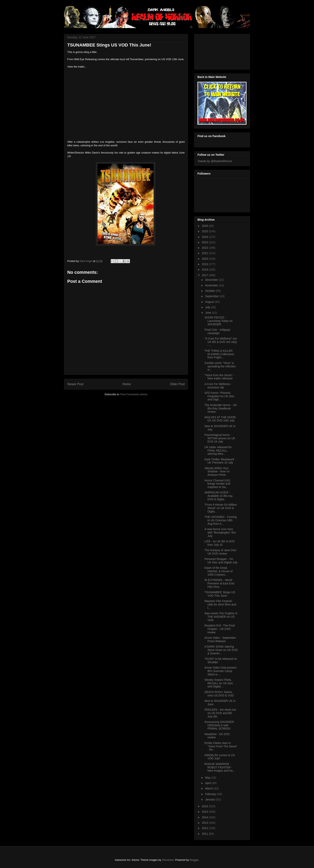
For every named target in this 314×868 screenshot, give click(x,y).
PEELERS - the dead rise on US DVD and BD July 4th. (220, 713)
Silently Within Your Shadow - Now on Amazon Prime (217, 472)
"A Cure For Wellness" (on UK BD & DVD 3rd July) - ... (221, 342)
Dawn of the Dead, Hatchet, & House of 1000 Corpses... (218, 571)
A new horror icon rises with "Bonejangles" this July (220, 533)
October (210, 291)
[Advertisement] (215, 51)
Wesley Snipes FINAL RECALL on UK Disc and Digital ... (219, 683)
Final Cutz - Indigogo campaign (217, 331)
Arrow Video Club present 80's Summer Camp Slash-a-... (220, 671)
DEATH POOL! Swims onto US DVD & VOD (219, 694)
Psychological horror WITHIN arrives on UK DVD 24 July (220, 438)
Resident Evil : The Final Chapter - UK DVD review (220, 629)
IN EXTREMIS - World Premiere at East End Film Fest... (219, 583)
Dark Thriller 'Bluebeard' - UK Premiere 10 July (220, 461)
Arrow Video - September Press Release (220, 639)
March (209, 788)
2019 (205, 264)
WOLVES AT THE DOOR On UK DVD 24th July (220, 419)
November (212, 285)
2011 (205, 834)
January (210, 799)
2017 (205, 275)
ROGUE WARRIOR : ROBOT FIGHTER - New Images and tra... (220, 767)
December (212, 280)
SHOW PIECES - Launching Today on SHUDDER (218, 321)
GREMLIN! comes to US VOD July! (220, 757)
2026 (205, 226)
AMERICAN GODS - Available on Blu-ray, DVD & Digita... (219, 496)
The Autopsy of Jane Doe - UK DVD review (221, 552)
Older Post (177, 384)
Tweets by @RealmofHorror (215, 161)
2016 (205, 806)
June (208, 313)
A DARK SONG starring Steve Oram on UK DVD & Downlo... (221, 650)
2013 (205, 823)
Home (127, 384)
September (212, 296)
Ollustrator (168, 860)
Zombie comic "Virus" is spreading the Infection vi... (220, 366)
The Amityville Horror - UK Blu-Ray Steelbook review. (221, 408)
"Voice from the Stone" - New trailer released (219, 377)
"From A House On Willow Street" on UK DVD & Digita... (221, 508)
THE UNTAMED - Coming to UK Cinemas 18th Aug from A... (221, 520)
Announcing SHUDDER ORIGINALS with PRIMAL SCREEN (219, 725)
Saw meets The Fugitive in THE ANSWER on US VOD (221, 617)
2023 (205, 242)
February (211, 794)
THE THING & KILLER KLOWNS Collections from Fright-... (219, 354)
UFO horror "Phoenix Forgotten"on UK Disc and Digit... (219, 396)
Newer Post (75, 384)
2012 (205, 828)
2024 (205, 237)
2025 (205, 231)
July (208, 307)
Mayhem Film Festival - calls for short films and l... (220, 604)
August (210, 302)
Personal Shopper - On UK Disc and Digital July (221, 561)
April (208, 783)
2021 (205, 253)
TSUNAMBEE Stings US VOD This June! (220, 594)
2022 (205, 248)
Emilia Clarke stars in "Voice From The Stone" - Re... (221, 746)
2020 (205, 259)
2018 (205, 270)
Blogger (194, 860)
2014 (205, 817)
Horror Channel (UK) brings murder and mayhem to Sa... (217, 484)
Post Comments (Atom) (134, 394)
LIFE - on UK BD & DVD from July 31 (220, 543)
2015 (205, 812)
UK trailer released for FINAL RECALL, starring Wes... (218, 451)
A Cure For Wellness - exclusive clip (218, 386)
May (208, 778)
